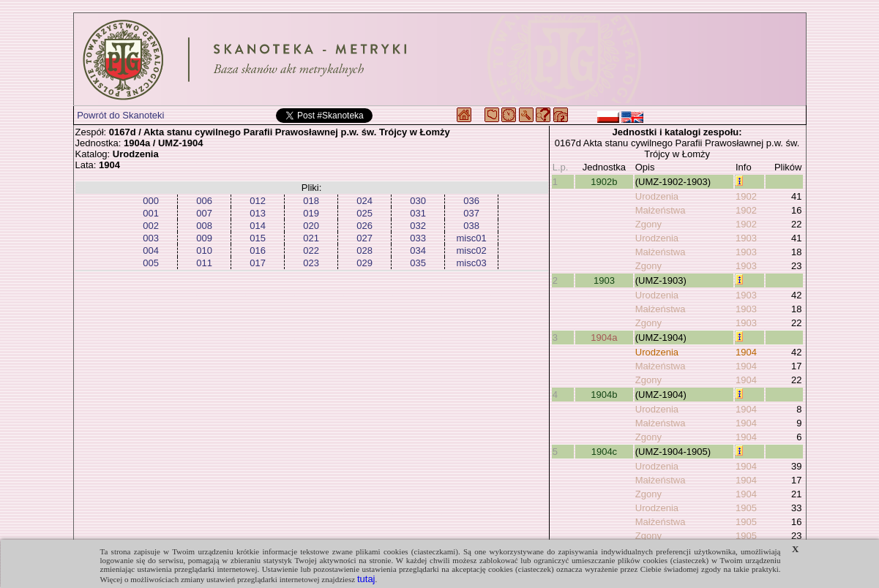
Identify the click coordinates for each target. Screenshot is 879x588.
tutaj (366, 579)
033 (418, 238)
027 (364, 238)
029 (364, 263)
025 (364, 213)
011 (204, 263)
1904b (604, 395)
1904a (604, 338)
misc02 (472, 250)
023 (311, 263)
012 (258, 201)
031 (418, 213)
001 (151, 213)
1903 (746, 238)
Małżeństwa (661, 210)
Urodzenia (657, 196)
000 (151, 201)
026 (364, 226)
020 (311, 226)
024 (364, 201)
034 (418, 250)
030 (418, 201)
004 (151, 250)
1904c (604, 452)
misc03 (472, 263)
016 (258, 250)
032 (418, 226)
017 (258, 263)
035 (418, 263)
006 (204, 201)
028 (364, 250)
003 (151, 238)
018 (311, 201)
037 (471, 213)
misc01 (472, 238)
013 (258, 213)
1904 (746, 352)
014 (258, 226)
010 (204, 250)
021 (311, 238)
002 (151, 226)
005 (151, 263)
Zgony (648, 224)
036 (471, 201)
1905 (746, 508)
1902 (746, 196)
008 (204, 226)
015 (258, 238)
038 (471, 226)
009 (204, 238)
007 (204, 213)
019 (311, 213)
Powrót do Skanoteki (120, 115)
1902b (604, 182)
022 (311, 250)
